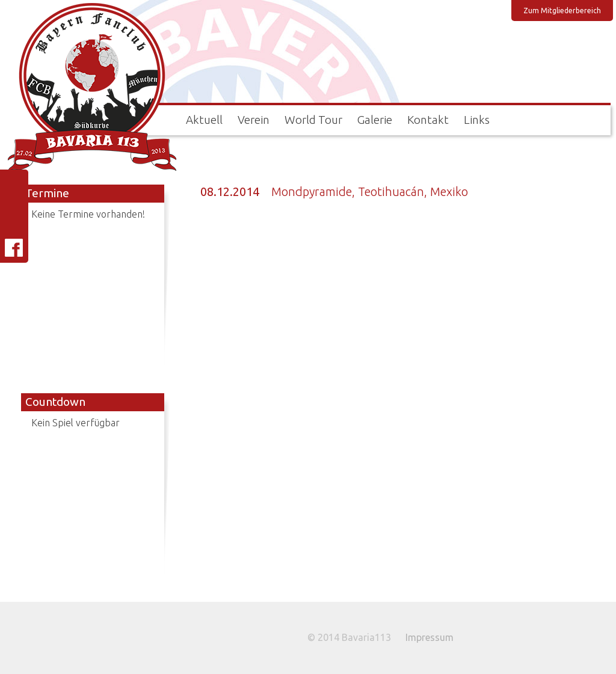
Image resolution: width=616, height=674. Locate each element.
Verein (254, 120)
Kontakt (428, 120)
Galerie (375, 120)
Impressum (430, 637)
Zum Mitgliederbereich (562, 11)
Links (477, 120)
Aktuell (204, 120)
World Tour (313, 120)
